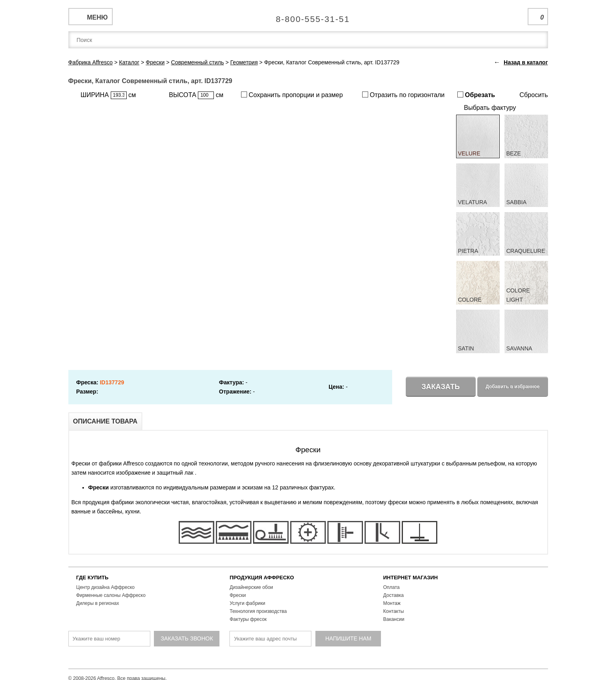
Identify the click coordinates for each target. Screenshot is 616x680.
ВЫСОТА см (196, 95)
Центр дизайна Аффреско (106, 587)
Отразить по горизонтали (404, 95)
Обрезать (476, 95)
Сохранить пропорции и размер (292, 95)
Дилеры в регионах (98, 603)
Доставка (394, 595)
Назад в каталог (526, 62)
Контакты (394, 611)
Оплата (392, 587)
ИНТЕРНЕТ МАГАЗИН (411, 578)
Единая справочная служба (308, 16)
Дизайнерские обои (252, 587)
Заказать (441, 387)
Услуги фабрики (248, 603)
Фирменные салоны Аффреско (111, 595)
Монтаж (392, 603)
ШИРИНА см (108, 95)
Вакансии (394, 619)
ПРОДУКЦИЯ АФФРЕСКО (262, 578)
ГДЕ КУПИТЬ (93, 578)
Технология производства (258, 611)
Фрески (238, 595)
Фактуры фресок (248, 619)
